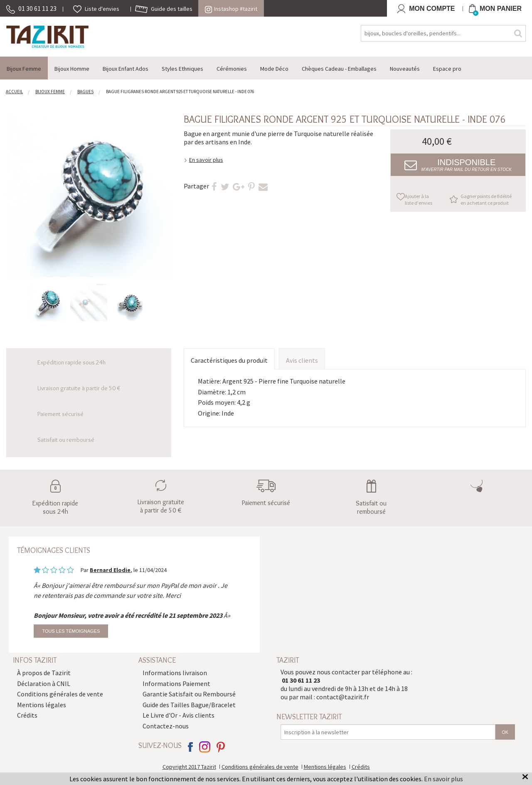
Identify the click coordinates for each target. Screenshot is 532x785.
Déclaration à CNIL (44, 683)
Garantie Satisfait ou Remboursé (189, 694)
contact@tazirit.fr (343, 697)
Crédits (27, 715)
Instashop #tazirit (231, 9)
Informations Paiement (176, 683)
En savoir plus (206, 160)
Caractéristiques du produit (229, 360)
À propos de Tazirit (44, 673)
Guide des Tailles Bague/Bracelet (189, 705)
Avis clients (302, 360)
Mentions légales (42, 705)
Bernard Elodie (110, 570)
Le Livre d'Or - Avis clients (179, 715)
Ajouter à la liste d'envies (419, 199)
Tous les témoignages (71, 631)
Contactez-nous (166, 726)
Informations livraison (175, 673)
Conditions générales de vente (60, 694)
